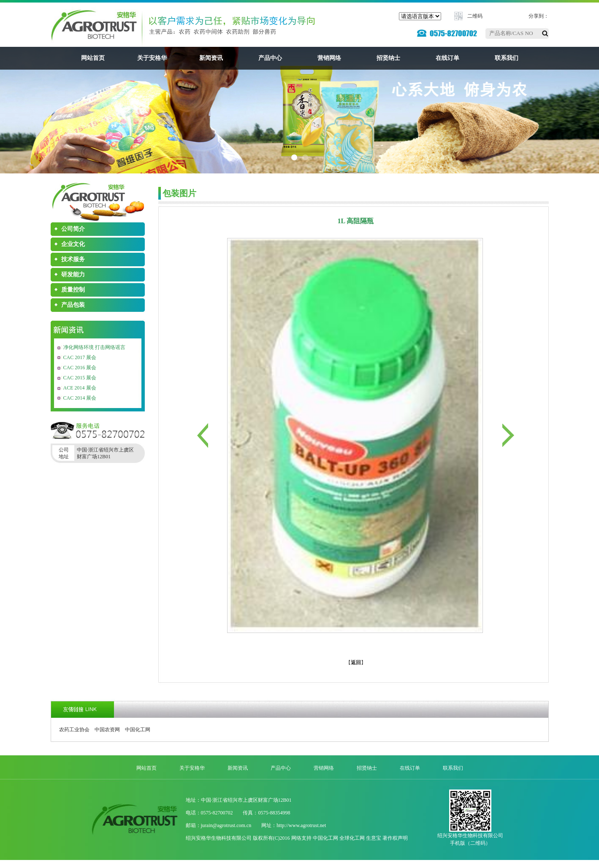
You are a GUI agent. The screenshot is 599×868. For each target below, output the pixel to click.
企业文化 (73, 244)
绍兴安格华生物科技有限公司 (219, 838)
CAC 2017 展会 (80, 357)
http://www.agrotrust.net (301, 825)
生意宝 (374, 838)
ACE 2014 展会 (80, 388)
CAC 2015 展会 (80, 378)
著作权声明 (395, 838)
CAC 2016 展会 (80, 368)
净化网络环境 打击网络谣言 (94, 347)
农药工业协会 (74, 730)
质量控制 (73, 290)
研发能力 (73, 274)
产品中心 (270, 58)
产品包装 (73, 305)
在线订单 (447, 58)
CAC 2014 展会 (80, 398)
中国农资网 (107, 730)
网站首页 (93, 58)
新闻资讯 (211, 58)
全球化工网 (352, 838)
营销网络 (329, 58)
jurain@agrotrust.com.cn (226, 825)
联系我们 (507, 58)
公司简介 (73, 229)
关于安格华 (152, 58)
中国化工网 (138, 730)
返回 (356, 662)
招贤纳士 (388, 58)
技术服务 (73, 259)
